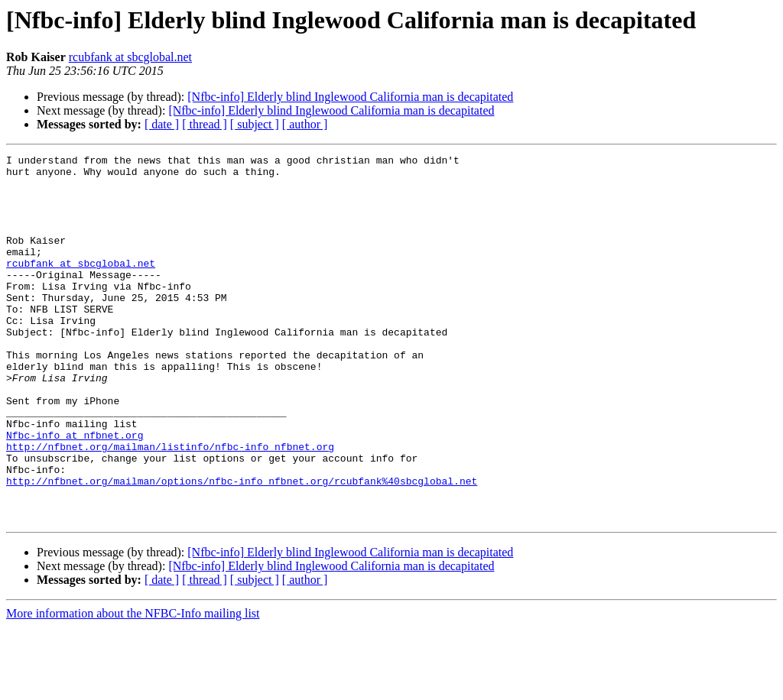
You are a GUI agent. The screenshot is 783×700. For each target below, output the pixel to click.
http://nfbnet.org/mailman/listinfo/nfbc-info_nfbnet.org (170, 506)
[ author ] (305, 124)
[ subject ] (255, 124)
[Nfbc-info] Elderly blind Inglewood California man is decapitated (350, 97)
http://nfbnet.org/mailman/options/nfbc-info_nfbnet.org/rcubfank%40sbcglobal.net (242, 547)
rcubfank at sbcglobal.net (130, 57)
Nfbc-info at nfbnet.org (75, 492)
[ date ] (162, 124)
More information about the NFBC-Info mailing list (133, 687)
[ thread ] (205, 124)
